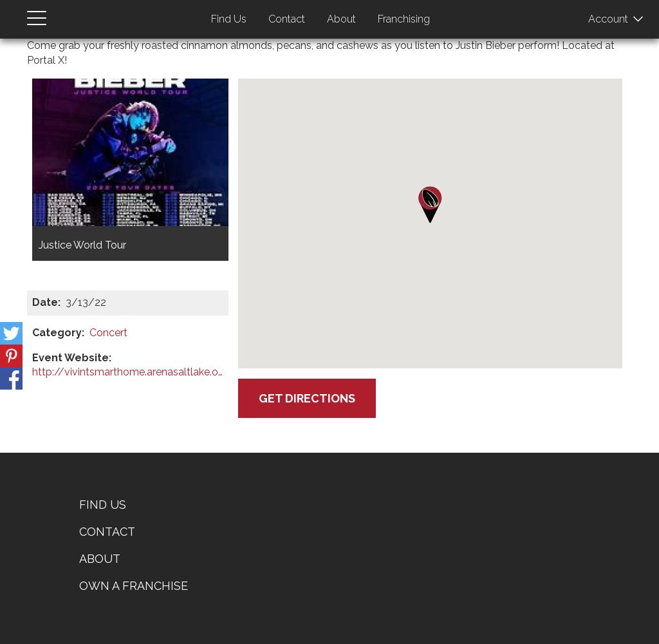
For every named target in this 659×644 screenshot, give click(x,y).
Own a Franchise (134, 586)
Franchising (404, 19)
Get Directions (307, 398)
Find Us (229, 19)
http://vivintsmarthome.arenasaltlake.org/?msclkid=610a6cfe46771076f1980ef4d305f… (128, 372)
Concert (108, 333)
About (341, 19)
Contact (287, 19)
